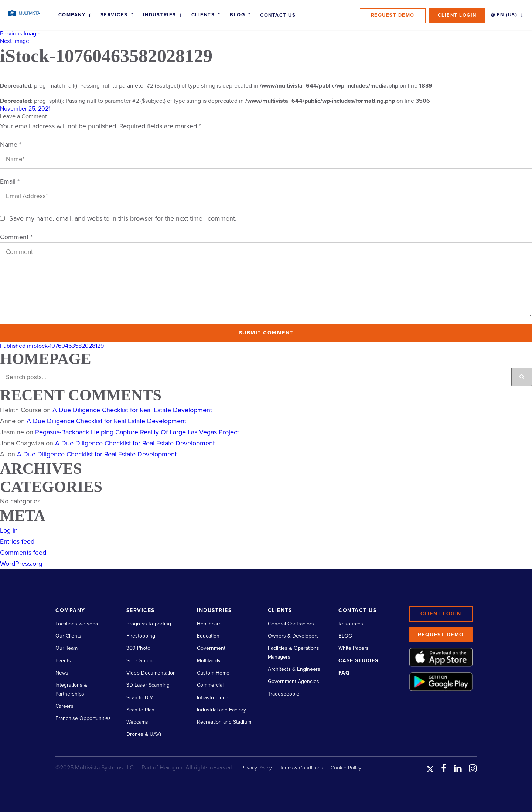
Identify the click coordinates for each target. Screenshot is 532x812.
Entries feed (17, 541)
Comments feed (23, 553)
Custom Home (213, 673)
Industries (160, 15)
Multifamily (209, 661)
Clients (203, 15)
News (62, 673)
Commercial (210, 685)
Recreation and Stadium (224, 722)
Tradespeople (284, 694)
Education (208, 636)
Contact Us (278, 15)
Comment (16, 237)
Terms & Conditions (301, 768)
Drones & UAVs (144, 734)
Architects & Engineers (294, 669)
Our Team (66, 648)
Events (63, 661)
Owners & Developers (293, 636)
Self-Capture (140, 661)
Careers (64, 706)
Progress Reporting (149, 624)
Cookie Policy (346, 768)
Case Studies (358, 661)
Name (11, 145)
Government (211, 648)
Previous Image (20, 34)
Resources (351, 624)
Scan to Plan (140, 710)
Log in (9, 530)
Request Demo (393, 15)
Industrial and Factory (221, 710)
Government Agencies (294, 681)
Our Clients (68, 636)
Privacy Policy (257, 768)
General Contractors (291, 624)
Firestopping (141, 636)
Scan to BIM (140, 698)
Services (114, 15)
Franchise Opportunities (83, 718)
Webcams (137, 722)
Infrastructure (212, 698)
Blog (237, 15)
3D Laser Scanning (148, 685)
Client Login (457, 15)
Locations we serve (78, 624)
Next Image (15, 41)
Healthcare (209, 624)
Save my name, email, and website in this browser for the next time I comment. (123, 218)
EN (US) (504, 15)
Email (10, 181)
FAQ (344, 673)
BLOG (345, 636)
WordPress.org (21, 564)
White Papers (354, 648)
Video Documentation (151, 673)
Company (72, 15)
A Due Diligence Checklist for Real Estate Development (132, 410)
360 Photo (138, 648)
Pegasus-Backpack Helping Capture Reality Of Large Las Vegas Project (137, 432)
